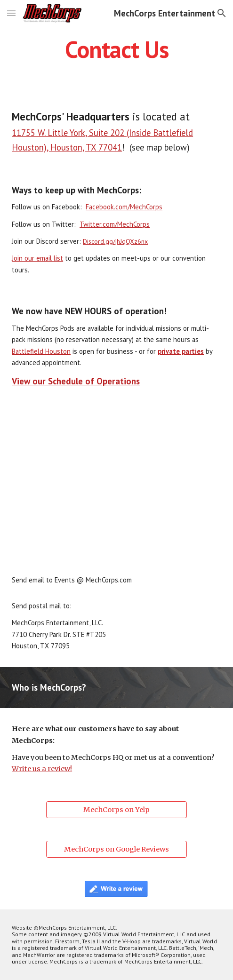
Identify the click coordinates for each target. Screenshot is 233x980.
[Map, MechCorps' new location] (116, 482)
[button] (11, 13)
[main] (116, 49)
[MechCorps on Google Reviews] (116, 849)
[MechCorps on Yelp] (116, 809)
